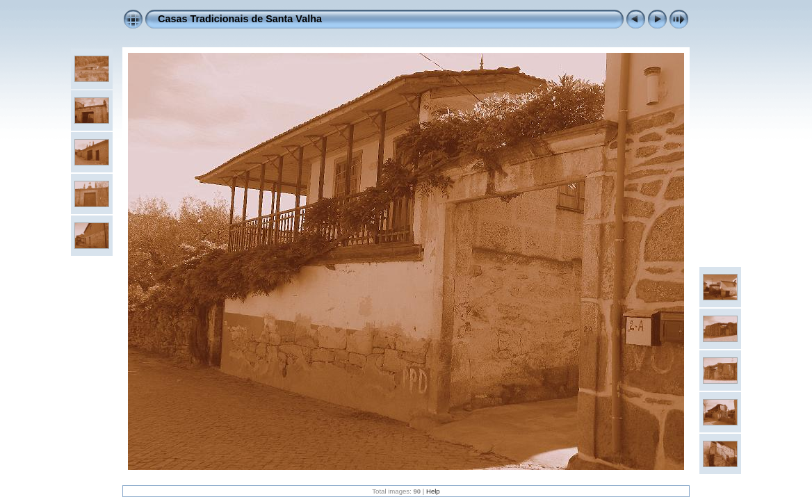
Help (433, 491)
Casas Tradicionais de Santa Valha (240, 19)
